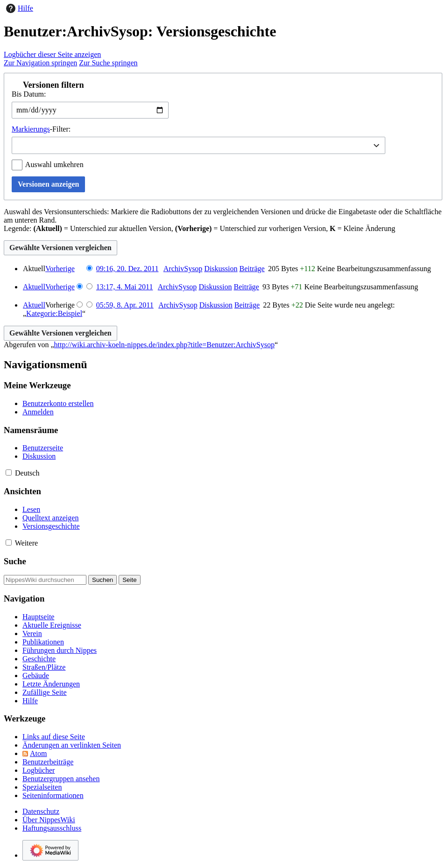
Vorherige (60, 269)
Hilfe (18, 8)
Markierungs (31, 129)
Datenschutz (41, 811)
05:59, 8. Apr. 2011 (125, 305)
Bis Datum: (29, 94)
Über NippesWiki (49, 820)
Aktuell (34, 287)
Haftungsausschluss (52, 828)
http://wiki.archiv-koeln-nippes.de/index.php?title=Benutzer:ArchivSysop (164, 345)
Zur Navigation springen (40, 63)
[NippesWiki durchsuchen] (45, 580)
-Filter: (41, 129)
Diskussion (221, 269)
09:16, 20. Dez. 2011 (127, 269)
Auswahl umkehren (54, 164)
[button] (223, 85)
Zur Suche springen (108, 63)
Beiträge (252, 269)
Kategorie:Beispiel (54, 313)
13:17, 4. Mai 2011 (125, 287)
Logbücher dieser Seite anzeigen (52, 54)
